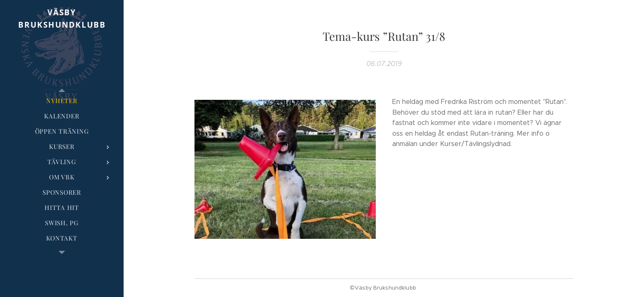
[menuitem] (62, 101)
